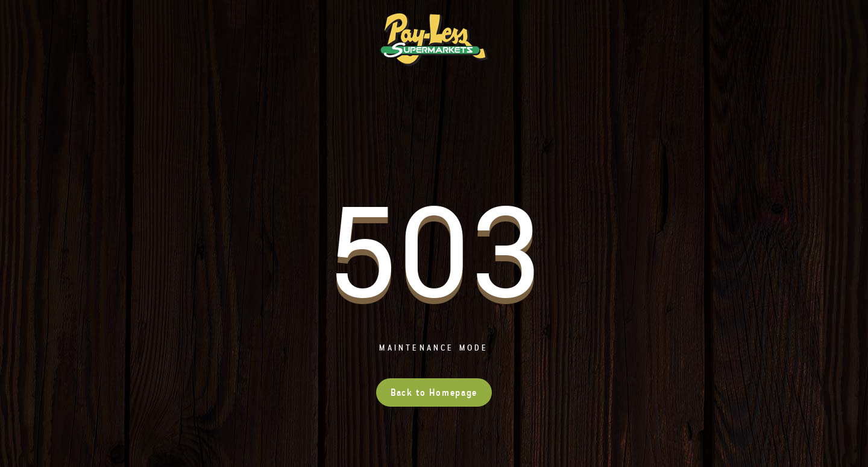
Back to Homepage (434, 392)
